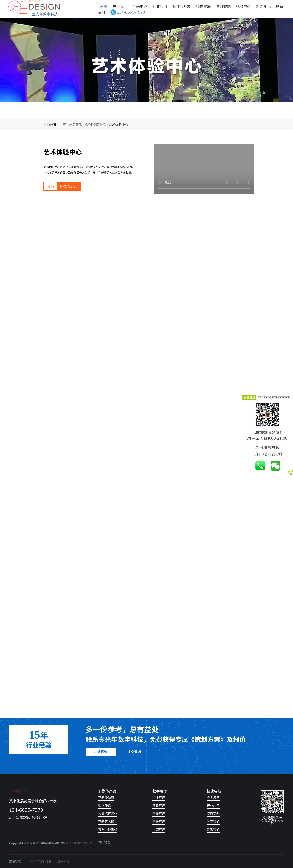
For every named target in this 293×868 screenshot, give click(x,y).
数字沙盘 (105, 806)
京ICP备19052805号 (79, 843)
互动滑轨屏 (106, 798)
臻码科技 (63, 861)
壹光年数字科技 (41, 861)
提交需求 (134, 752)
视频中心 (243, 6)
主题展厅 (159, 830)
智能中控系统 (108, 830)
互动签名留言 (108, 822)
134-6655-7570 (128, 12)
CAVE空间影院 (95, 124)
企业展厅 (159, 798)
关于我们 (120, 6)
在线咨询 (101, 752)
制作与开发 (182, 6)
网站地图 (104, 842)
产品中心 (140, 6)
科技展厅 (159, 814)
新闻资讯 (263, 6)
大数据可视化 (108, 814)
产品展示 (76, 124)
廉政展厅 (159, 806)
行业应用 (160, 6)
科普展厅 (159, 822)
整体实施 (203, 6)
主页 (63, 124)
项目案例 (224, 6)
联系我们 (213, 830)
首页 (104, 6)
